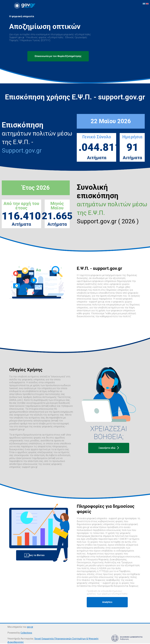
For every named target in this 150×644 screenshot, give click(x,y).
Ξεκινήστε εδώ (109, 448)
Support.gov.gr (22, 151)
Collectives (26, 633)
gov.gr (30, 627)
